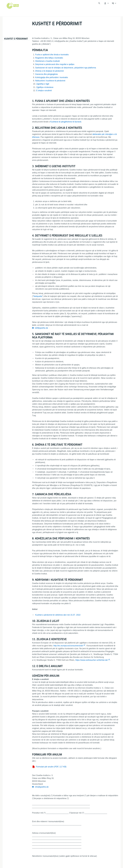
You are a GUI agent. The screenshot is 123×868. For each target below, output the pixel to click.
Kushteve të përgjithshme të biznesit (66, 122)
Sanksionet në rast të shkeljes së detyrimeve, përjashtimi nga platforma (66, 68)
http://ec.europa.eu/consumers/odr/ (68, 646)
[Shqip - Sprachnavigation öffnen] (114, 3)
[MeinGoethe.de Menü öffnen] (106, 3)
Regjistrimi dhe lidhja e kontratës (49, 58)
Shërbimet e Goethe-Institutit (47, 61)
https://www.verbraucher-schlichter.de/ (92, 660)
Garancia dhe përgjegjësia (46, 74)
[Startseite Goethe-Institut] (13, 6)
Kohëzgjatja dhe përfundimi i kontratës (52, 77)
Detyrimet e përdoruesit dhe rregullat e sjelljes (55, 64)
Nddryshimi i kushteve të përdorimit (50, 81)
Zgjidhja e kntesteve (45, 87)
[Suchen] (99, 3)
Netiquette (38, 296)
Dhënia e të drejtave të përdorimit (49, 71)
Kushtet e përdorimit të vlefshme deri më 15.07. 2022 (58, 615)
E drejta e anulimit (44, 90)
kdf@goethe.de (42, 328)
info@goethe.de (42, 787)
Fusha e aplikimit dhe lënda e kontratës (52, 55)
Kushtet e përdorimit (16, 39)
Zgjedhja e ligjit (43, 84)
